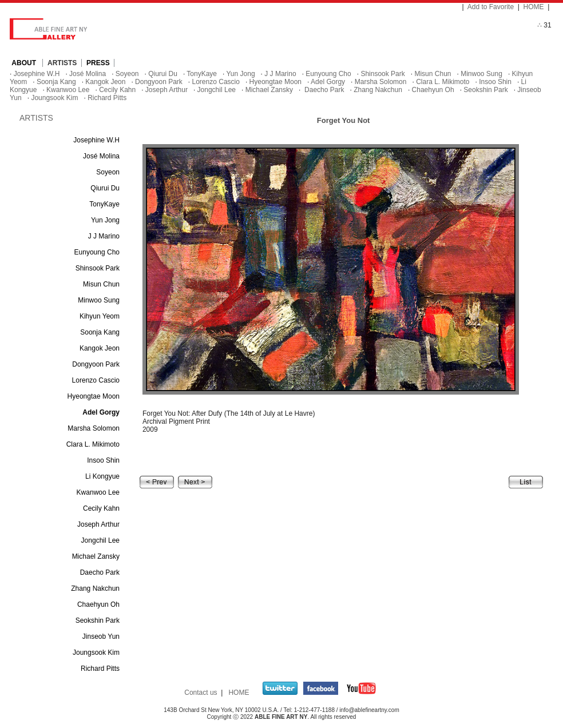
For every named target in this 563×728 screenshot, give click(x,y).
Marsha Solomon (381, 82)
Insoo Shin (495, 82)
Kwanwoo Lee (68, 90)
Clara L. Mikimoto (443, 82)
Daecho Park (324, 90)
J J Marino (280, 74)
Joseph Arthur (166, 90)
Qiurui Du (163, 74)
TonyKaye (202, 74)
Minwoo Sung (481, 74)
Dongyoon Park (159, 82)
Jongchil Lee (217, 90)
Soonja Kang (56, 82)
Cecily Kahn (117, 90)
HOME (534, 7)
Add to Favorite (491, 7)
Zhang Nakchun (378, 90)
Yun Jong (241, 74)
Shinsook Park (382, 74)
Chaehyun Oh (433, 90)
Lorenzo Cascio (216, 82)
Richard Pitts (107, 98)
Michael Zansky (269, 90)
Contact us (201, 693)
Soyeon (127, 74)
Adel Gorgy (328, 82)
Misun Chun (433, 74)
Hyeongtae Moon (275, 82)
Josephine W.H (37, 74)
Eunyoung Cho (328, 74)
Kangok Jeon (105, 82)
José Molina (88, 74)
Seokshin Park (485, 90)
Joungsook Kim (54, 98)
